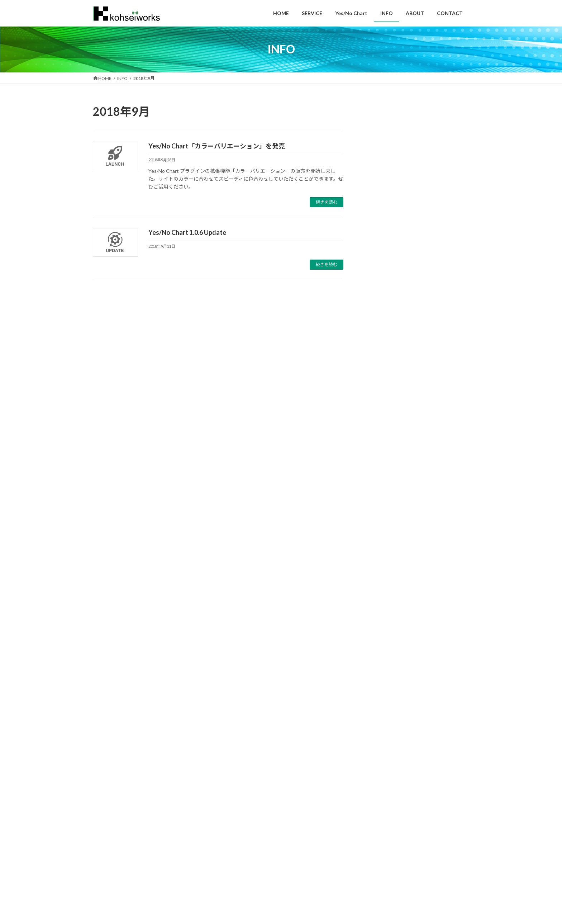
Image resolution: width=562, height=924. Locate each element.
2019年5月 (376, 691)
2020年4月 (376, 633)
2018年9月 (376, 735)
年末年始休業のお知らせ (386, 130)
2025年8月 (376, 517)
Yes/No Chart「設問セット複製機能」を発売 (410, 338)
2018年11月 (377, 721)
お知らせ (374, 463)
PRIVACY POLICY (300, 830)
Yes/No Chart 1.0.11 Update (392, 368)
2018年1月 (376, 793)
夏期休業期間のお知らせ (386, 160)
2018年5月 (376, 750)
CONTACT (260, 830)
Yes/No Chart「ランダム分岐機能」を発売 (408, 398)
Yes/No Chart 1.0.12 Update (392, 309)
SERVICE (135, 830)
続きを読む (327, 202)
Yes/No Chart (379, 449)
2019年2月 (376, 706)
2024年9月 (376, 546)
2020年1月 (376, 648)
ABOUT (229, 830)
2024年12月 (377, 531)
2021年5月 (376, 589)
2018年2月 (376, 779)
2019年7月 (376, 677)
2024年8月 (376, 560)
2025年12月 (377, 502)
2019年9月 (376, 662)
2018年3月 (376, 764)
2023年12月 (377, 575)
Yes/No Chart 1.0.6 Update (187, 232)
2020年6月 (376, 604)
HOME (106, 830)
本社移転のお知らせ (381, 220)
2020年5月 (376, 619)
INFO (202, 830)
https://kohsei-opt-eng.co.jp (119, 898)
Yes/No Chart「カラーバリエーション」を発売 (217, 146)
